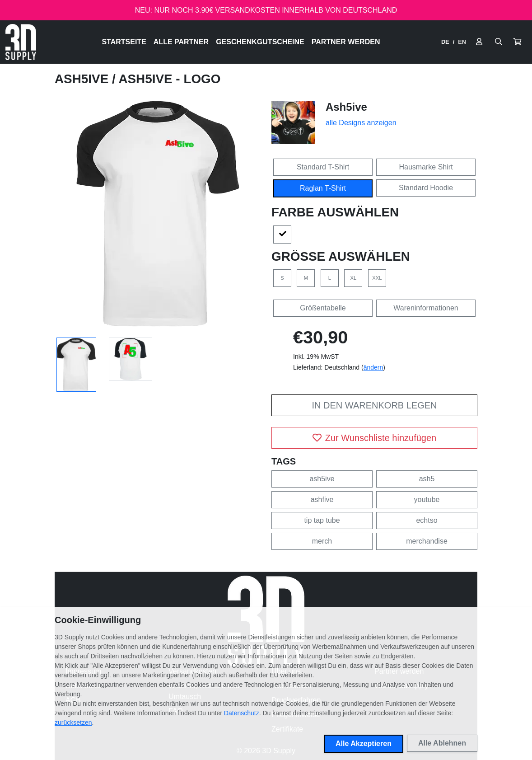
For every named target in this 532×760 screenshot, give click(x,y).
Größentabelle (323, 308)
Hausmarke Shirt (426, 167)
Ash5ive (83, 79)
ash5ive (322, 479)
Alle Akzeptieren (364, 744)
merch (322, 541)
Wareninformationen (426, 308)
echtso (427, 520)
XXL (377, 278)
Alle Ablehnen (442, 743)
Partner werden (346, 42)
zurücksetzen (73, 722)
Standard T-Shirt (323, 167)
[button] (517, 42)
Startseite (124, 42)
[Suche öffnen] (499, 42)
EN (462, 42)
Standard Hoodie (426, 188)
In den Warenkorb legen (374, 405)
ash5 (427, 479)
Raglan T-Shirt (323, 188)
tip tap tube (322, 520)
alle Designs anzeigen (361, 123)
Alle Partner (181, 42)
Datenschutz (242, 713)
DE (445, 42)
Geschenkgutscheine (260, 42)
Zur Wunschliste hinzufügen (374, 438)
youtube (427, 500)
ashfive (322, 500)
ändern (373, 367)
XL (354, 278)
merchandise (427, 541)
